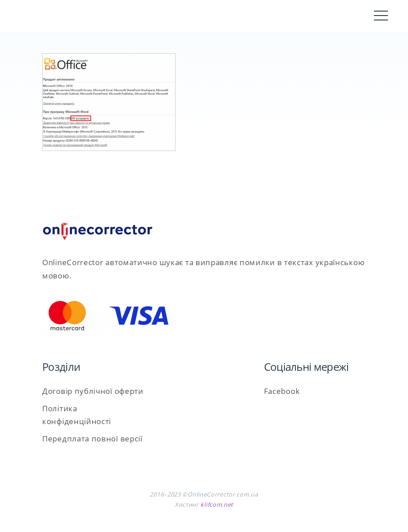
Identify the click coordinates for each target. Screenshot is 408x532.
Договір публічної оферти (93, 391)
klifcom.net (217, 504)
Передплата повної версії (92, 439)
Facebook (282, 391)
